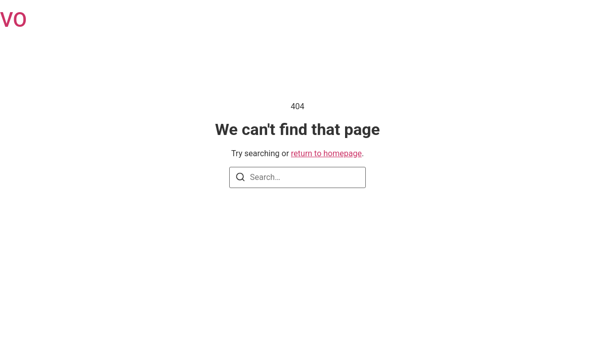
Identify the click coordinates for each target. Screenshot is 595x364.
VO (13, 20)
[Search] (240, 179)
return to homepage (326, 153)
